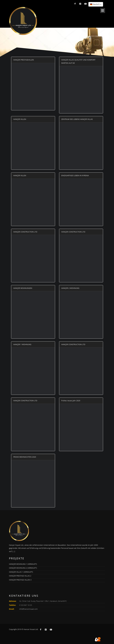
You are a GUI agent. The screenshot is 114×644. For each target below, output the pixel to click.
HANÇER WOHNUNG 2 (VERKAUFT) (23, 568)
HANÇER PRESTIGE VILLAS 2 (20, 576)
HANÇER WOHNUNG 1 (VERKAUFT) (23, 564)
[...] (14, 551)
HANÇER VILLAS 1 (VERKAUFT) (21, 572)
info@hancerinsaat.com (28, 609)
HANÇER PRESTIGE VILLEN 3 (20, 580)
